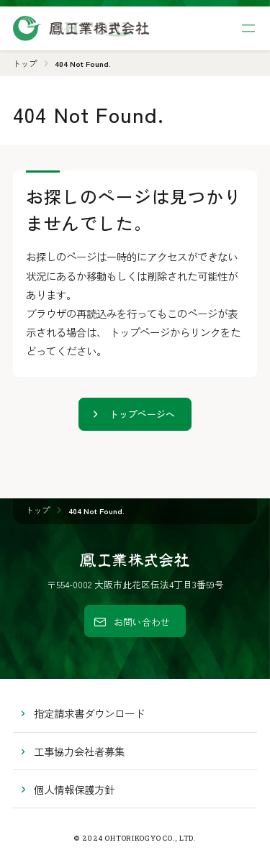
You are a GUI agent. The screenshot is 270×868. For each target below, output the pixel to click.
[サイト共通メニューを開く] (248, 28)
